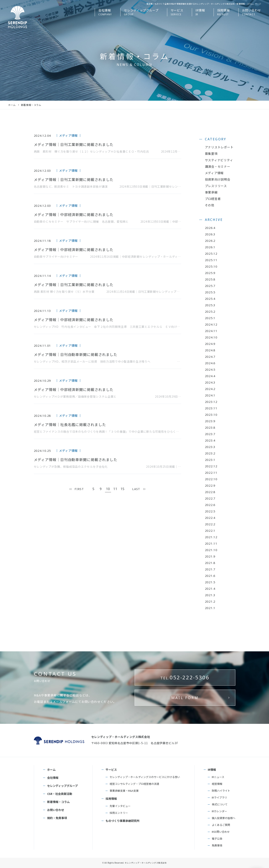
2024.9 (210, 344)
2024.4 (210, 376)
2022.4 (210, 518)
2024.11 (211, 331)
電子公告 (217, 839)
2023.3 (210, 447)
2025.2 (210, 311)
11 (115, 489)
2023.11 (211, 408)
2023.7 (210, 434)
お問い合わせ (56, 810)
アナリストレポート (219, 147)
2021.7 (210, 569)
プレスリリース (216, 186)
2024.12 (211, 324)
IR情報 (212, 770)
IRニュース (218, 777)
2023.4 (210, 440)
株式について (220, 804)
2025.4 (210, 299)
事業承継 (211, 192)
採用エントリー (119, 813)
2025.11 (211, 260)
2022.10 (211, 479)
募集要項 (211, 154)
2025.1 (210, 318)
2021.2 (210, 601)
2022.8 (210, 492)
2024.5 (210, 369)
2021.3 (210, 595)
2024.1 (210, 395)
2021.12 (211, 537)
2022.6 (210, 505)
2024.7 (210, 357)
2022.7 (210, 498)
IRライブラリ (219, 797)
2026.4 (210, 228)
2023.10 (211, 415)
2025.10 (211, 266)
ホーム (12, 105)
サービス (111, 770)
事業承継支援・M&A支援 (124, 791)
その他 (210, 205)
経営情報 (217, 784)
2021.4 (210, 589)
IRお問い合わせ (221, 832)
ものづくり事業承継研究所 (123, 821)
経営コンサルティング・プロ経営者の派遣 (134, 784)
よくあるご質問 (221, 825)
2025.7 (210, 286)
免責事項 (217, 845)
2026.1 (210, 247)
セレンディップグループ (62, 786)
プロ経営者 (213, 199)
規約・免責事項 (57, 818)
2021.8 (210, 563)
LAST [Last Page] (136, 489)
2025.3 (210, 305)
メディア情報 (214, 173)
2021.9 (210, 556)
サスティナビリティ (219, 160)
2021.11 (211, 543)
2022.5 (210, 511)
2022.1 (210, 531)
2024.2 (210, 389)
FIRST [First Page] (79, 489)
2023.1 (210, 460)
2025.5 (210, 292)
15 (123, 489)
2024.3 (210, 382)
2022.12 (211, 466)
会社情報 (53, 778)
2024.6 (210, 363)
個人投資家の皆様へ (224, 818)
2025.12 (211, 253)
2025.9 (210, 273)
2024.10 (211, 337)
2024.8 (210, 350)
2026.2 (210, 241)
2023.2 (210, 453)
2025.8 (210, 279)
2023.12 (211, 402)
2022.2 (210, 524)
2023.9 (210, 421)
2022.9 (210, 485)
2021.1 (210, 608)
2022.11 (211, 473)
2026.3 (210, 234)
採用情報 (111, 799)
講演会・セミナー (218, 166)
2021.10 (211, 550)
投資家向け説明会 (218, 179)
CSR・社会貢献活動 (60, 794)
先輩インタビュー (120, 806)
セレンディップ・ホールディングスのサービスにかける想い (145, 777)
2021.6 (210, 576)
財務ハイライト (221, 791)
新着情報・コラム (58, 802)
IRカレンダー (219, 811)
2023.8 (210, 427)
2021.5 (210, 582)
